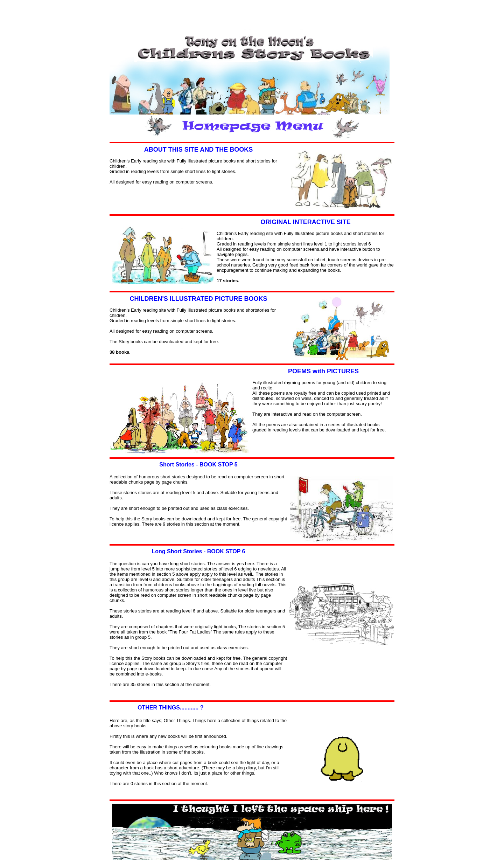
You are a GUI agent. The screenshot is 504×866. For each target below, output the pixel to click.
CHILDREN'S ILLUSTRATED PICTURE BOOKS (199, 299)
